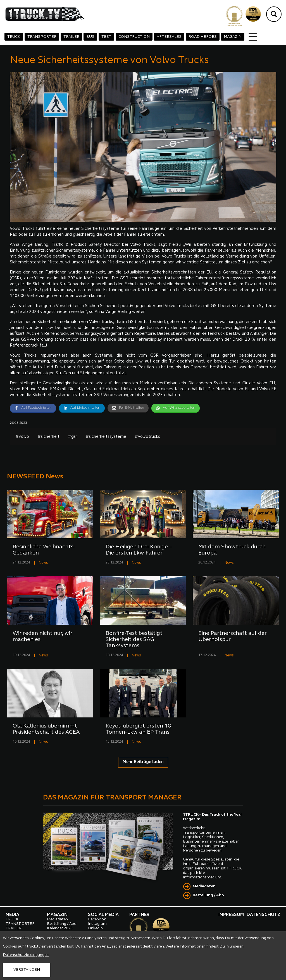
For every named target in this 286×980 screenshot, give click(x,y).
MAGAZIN (233, 37)
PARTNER (139, 915)
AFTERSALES (169, 37)
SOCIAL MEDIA (103, 915)
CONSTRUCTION (134, 37)
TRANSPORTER (42, 37)
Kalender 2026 (60, 928)
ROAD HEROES (203, 37)
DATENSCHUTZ (264, 915)
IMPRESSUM (231, 915)
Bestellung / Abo (208, 895)
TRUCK (14, 37)
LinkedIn (95, 928)
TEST (106, 37)
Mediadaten (204, 886)
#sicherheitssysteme (106, 437)
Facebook (97, 919)
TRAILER (71, 37)
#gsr (72, 437)
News (43, 563)
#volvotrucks (147, 437)
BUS (90, 37)
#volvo (22, 437)
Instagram (97, 924)
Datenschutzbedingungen (26, 955)
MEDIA (12, 915)
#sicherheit (48, 437)
